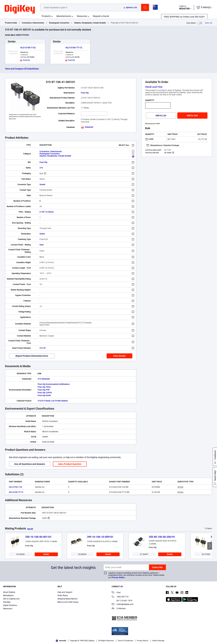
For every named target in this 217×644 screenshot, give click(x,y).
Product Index (11, 23)
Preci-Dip (85, 93)
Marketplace (8, 595)
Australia (61, 641)
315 (41, 168)
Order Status (63, 595)
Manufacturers (64, 16)
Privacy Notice (118, 577)
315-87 (43, 348)
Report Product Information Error (32, 356)
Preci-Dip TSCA (44, 387)
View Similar (119, 356)
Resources (82, 16)
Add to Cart (192, 115)
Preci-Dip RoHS (44, 395)
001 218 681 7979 (122, 601)
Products (46, 16)
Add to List (161, 115)
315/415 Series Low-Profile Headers (53, 401)
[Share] (208, 23)
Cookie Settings (158, 641)
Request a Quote (101, 16)
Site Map (7, 602)
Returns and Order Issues (68, 602)
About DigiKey (9, 592)
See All (30, 529)
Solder (42, 234)
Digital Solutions (10, 605)
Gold (41, 245)
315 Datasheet (44, 379)
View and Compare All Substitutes (22, 69)
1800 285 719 (120, 597)
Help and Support (65, 592)
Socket (42, 185)
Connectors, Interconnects (33, 23)
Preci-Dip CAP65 (45, 393)
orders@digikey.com (123, 604)
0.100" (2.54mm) (47, 212)
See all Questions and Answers (30, 464)
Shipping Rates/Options (67, 599)
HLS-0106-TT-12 (74, 48)
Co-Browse (119, 609)
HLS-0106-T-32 (28, 48)
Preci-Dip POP (44, 390)
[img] (20, 9)
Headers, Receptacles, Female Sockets (90, 23)
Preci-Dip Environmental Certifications (54, 384)
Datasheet (87, 127)
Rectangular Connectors (59, 23)
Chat (116, 593)
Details (46, 554)
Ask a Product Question (70, 464)
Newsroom (8, 609)
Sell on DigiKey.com (11, 599)
